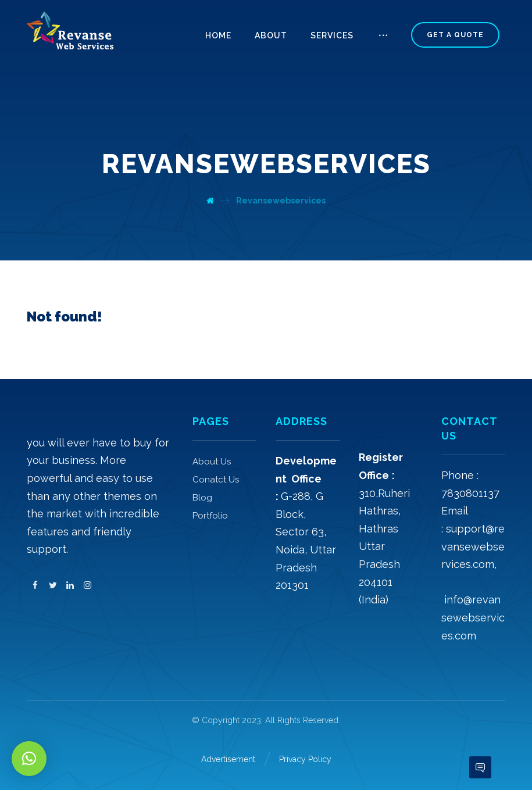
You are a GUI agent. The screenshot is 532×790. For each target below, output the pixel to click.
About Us (212, 462)
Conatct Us (216, 480)
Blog (202, 498)
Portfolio (210, 516)
